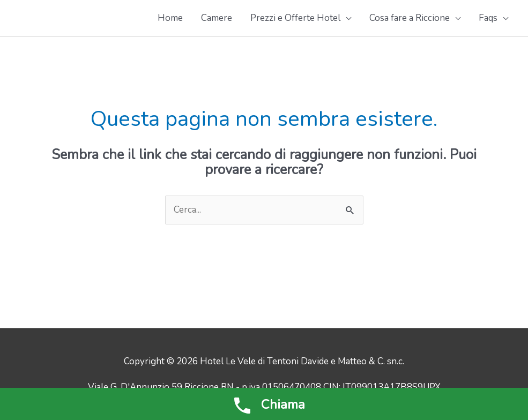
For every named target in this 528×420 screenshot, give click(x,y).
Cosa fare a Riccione (410, 18)
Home (170, 18)
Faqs (488, 18)
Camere (217, 18)
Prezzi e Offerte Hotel (295, 18)
